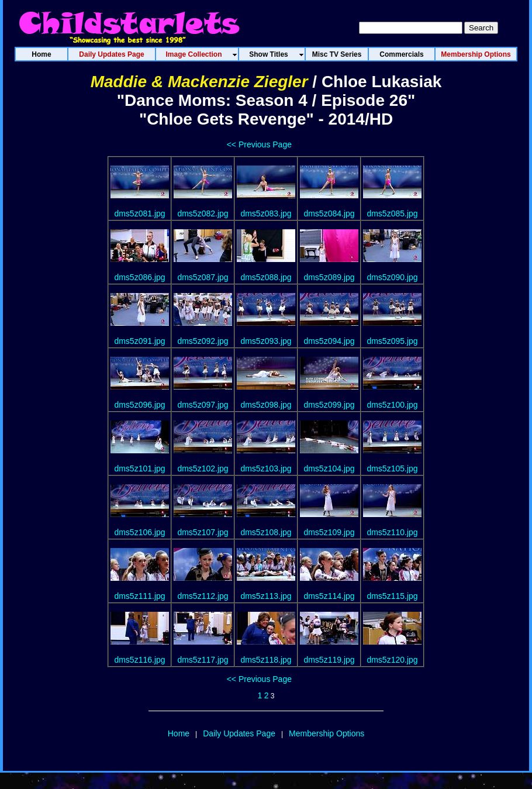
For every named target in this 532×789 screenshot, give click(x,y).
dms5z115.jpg (392, 596)
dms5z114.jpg (329, 596)
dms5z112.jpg (203, 596)
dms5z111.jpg (139, 596)
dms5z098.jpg (266, 405)
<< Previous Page (259, 144)
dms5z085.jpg (392, 213)
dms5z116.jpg (139, 660)
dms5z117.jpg (203, 660)
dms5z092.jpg (203, 341)
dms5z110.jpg (392, 532)
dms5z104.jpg (329, 468)
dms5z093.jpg (266, 341)
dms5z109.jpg (329, 532)
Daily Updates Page (239, 733)
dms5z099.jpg (329, 405)
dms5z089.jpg (329, 277)
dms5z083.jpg (266, 213)
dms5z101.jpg (139, 468)
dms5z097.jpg (203, 405)
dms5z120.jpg (392, 660)
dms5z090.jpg (392, 277)
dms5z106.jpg (139, 532)
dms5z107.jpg (203, 532)
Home (179, 733)
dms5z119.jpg (329, 660)
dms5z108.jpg (266, 532)
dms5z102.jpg (203, 468)
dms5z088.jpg (266, 277)
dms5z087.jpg (203, 277)
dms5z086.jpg (139, 277)
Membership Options (327, 733)
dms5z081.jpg (139, 213)
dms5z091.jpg (139, 341)
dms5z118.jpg (266, 660)
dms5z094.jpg (329, 341)
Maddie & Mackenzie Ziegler (199, 82)
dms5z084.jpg (329, 213)
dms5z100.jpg (392, 405)
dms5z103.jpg (266, 468)
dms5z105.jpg (392, 468)
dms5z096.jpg (139, 405)
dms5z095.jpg (392, 341)
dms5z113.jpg (266, 596)
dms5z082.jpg (203, 213)
